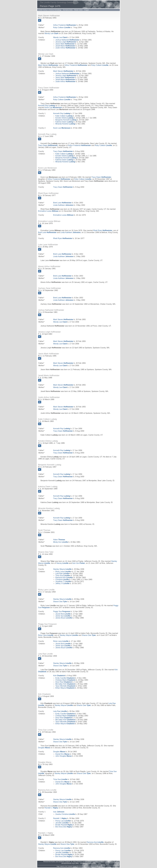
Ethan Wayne (65, 688)
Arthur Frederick (65, 25)
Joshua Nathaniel (67, 40)
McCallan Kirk (65, 684)
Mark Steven (48, 65)
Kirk (59, 676)
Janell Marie (65, 46)
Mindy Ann (61, 542)
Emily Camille (65, 678)
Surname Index (68, 10)
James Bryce (64, 618)
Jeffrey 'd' (62, 583)
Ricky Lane (63, 572)
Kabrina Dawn (64, 122)
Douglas (44, 748)
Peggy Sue (62, 611)
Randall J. (51, 808)
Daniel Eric (62, 754)
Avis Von (79, 563)
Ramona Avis (64, 578)
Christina (62, 579)
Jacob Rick (63, 614)
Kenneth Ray (47, 105)
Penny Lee (63, 821)
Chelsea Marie (65, 680)
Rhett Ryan (103, 230)
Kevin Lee (53, 107)
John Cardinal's (69, 866)
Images (87, 10)
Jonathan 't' (63, 581)
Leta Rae (62, 574)
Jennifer (62, 823)
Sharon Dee (60, 602)
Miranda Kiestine (65, 124)
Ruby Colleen (62, 27)
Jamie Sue (63, 616)
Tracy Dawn (48, 145)
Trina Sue (62, 576)
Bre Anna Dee (64, 827)
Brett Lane (62, 203)
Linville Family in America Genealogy (50, 10)
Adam (59, 540)
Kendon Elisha (64, 118)
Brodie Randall (64, 825)
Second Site (76, 866)
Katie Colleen (64, 116)
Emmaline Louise (48, 211)
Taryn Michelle (65, 686)
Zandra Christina (65, 814)
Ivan (59, 812)
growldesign (97, 866)
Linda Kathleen (63, 205)
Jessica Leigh (66, 42)
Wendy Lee (51, 33)
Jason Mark (65, 44)
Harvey (62, 563)
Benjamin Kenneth (66, 120)
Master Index (78, 10)
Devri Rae (64, 682)
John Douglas (64, 756)
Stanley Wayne (62, 569)
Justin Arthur (65, 48)
